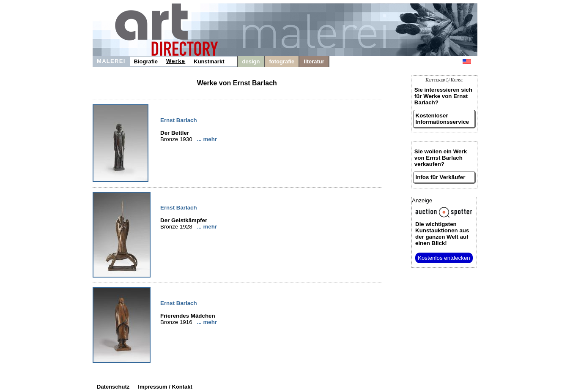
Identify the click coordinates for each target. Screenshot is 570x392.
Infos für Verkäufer (441, 177)
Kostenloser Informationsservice (443, 119)
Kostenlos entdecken (444, 258)
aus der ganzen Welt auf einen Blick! (442, 234)
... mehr (207, 139)
